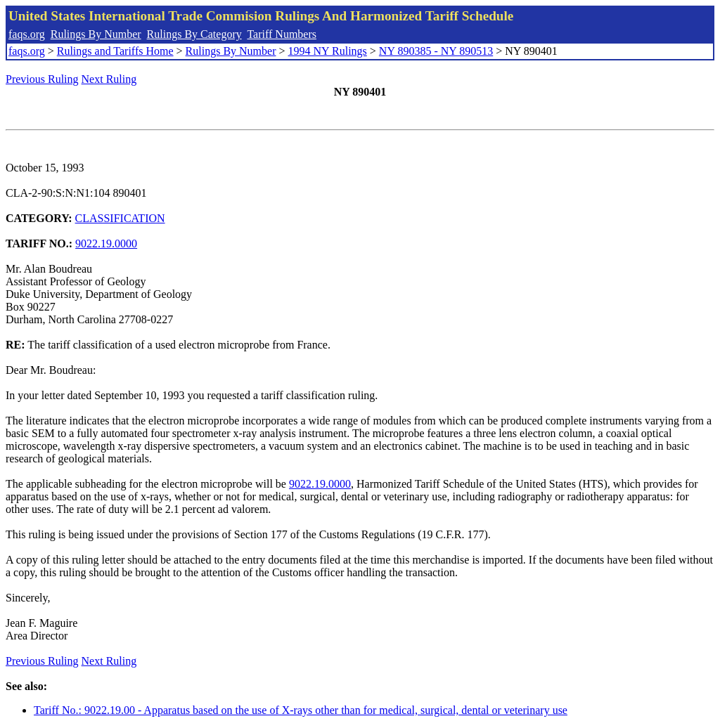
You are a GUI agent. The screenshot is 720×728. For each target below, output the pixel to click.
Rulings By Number (96, 34)
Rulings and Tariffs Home (115, 51)
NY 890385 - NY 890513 (436, 51)
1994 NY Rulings (328, 51)
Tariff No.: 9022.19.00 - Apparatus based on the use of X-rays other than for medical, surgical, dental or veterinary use (301, 710)
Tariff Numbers (282, 34)
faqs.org (27, 34)
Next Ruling (109, 79)
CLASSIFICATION (120, 218)
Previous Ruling (42, 79)
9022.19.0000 (106, 243)
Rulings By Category (194, 34)
